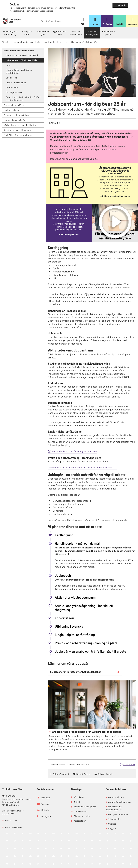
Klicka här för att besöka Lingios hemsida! (74, 451)
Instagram (46, 816)
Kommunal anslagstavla (85, 807)
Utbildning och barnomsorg (10, 33)
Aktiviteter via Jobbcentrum (75, 597)
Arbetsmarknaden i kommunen (18, 130)
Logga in (112, 828)
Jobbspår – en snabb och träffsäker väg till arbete (90, 651)
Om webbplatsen (116, 797)
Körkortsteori (64, 618)
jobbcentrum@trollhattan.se (116, 196)
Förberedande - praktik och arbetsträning (19, 71)
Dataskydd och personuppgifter (114, 808)
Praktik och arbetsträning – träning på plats (86, 643)
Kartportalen (80, 821)
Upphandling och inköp (15, 120)
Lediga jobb (11, 78)
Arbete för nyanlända (16, 83)
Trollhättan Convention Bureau (18, 135)
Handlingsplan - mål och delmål (77, 543)
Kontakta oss (11, 820)
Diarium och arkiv (82, 816)
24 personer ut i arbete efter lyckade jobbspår (76, 672)
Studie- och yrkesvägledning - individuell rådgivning (84, 608)
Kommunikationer (13, 827)
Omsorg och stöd (27, 33)
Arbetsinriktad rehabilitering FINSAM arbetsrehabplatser (23, 99)
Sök (83, 21)
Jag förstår (120, 5)
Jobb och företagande (92, 33)
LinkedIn (45, 810)
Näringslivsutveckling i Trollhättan (20, 125)
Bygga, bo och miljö (59, 33)
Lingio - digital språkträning (75, 635)
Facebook (46, 797)
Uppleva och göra (43, 33)
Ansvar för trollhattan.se (120, 802)
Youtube (45, 804)
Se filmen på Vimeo (70, 234)
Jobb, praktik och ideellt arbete (51, 42)
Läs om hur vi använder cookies (38, 11)
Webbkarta (79, 797)
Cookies (112, 824)
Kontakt (54, 123)
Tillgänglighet (115, 819)
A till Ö (77, 802)
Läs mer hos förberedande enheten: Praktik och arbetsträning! (82, 467)
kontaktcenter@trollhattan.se (16, 799)
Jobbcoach (63, 575)
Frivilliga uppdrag (14, 92)
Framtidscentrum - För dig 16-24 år (22, 55)
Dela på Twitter (84, 774)
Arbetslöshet (12, 87)
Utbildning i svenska (69, 626)
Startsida (6, 42)
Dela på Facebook (61, 774)
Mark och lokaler (11, 110)
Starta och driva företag (15, 105)
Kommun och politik (108, 33)
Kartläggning (64, 535)
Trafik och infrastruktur (76, 33)
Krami (9, 65)
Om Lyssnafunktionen (119, 814)
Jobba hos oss (81, 811)
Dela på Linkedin (105, 774)
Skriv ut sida (129, 764)
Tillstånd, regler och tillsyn (16, 115)
